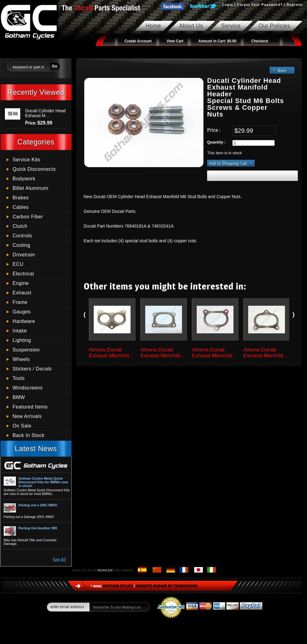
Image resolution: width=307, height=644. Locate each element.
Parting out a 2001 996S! (38, 505)
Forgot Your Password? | (261, 5)
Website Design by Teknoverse (167, 586)
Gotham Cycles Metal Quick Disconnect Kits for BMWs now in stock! (43, 482)
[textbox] (28, 66)
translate (105, 570)
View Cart (175, 41)
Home (153, 26)
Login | (230, 5)
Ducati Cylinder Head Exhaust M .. (45, 113)
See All (59, 560)
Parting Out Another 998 (38, 528)
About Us (191, 26)
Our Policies (274, 26)
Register (295, 5)
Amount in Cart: (217, 41)
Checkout (260, 41)
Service (231, 26)
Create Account (138, 41)
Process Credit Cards (171, 620)
